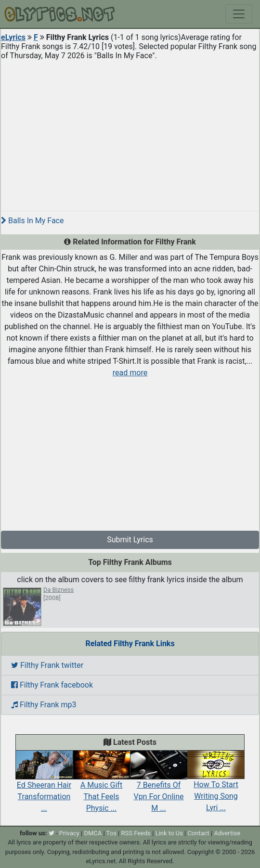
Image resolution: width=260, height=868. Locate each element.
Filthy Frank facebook (52, 685)
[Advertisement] (130, 132)
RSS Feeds (136, 833)
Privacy (69, 833)
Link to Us (169, 833)
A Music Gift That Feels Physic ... (101, 786)
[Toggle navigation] (239, 14)
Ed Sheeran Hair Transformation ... (44, 786)
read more (130, 373)
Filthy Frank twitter (47, 665)
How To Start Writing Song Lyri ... (216, 786)
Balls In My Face (32, 221)
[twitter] (52, 833)
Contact (198, 833)
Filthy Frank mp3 (44, 705)
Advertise (227, 833)
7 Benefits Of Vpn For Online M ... (159, 786)
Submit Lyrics (130, 540)
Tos (111, 833)
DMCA (93, 833)
